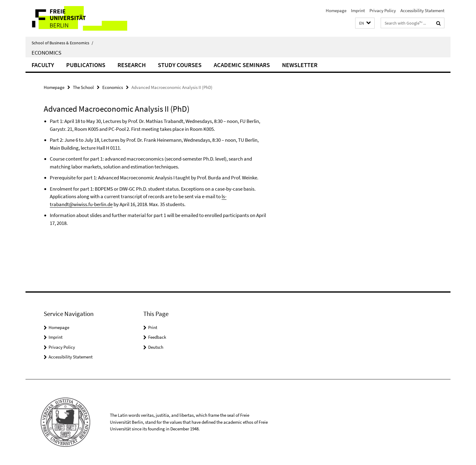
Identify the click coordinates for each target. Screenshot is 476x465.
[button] (365, 23)
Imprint (358, 10)
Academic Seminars (242, 65)
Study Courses (180, 65)
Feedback (157, 337)
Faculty (43, 65)
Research (132, 65)
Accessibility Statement (422, 10)
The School (83, 87)
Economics (46, 53)
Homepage (336, 10)
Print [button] (153, 327)
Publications (86, 65)
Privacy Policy (383, 10)
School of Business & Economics (62, 43)
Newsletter (300, 65)
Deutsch (156, 347)
